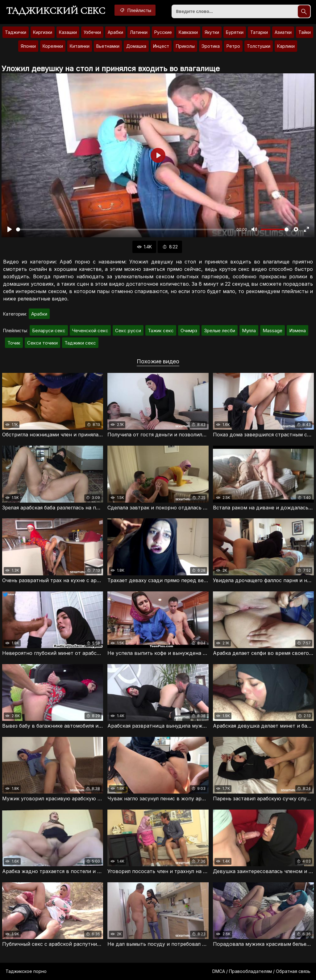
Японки (28, 46)
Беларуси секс (49, 331)
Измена (297, 331)
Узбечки (92, 32)
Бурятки (235, 32)
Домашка (136, 46)
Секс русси (128, 331)
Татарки (259, 32)
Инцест (161, 46)
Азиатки (283, 32)
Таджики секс (80, 343)
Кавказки (188, 32)
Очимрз (189, 331)
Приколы (185, 46)
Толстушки (259, 46)
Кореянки (53, 46)
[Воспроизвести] (10, 229)
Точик (14, 343)
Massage (272, 331)
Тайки (305, 32)
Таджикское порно (26, 971)
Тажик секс (161, 331)
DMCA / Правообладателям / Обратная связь (261, 971)
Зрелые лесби (220, 331)
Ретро (233, 46)
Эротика (211, 46)
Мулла (249, 331)
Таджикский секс (56, 11)
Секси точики (42, 343)
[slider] (125, 229)
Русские (163, 32)
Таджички (16, 32)
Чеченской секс (90, 331)
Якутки (212, 32)
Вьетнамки (108, 46)
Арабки (115, 32)
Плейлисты (135, 10)
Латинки (139, 32)
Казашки (68, 32)
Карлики (286, 46)
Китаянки (80, 46)
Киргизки (43, 32)
